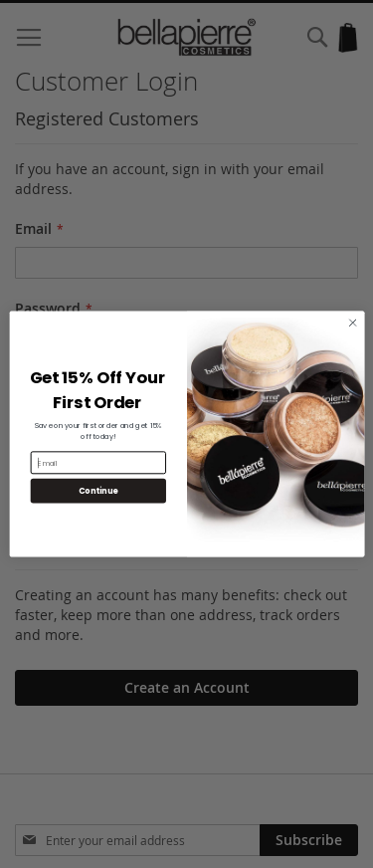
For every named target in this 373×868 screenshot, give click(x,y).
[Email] (97, 462)
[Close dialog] (352, 323)
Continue (97, 490)
